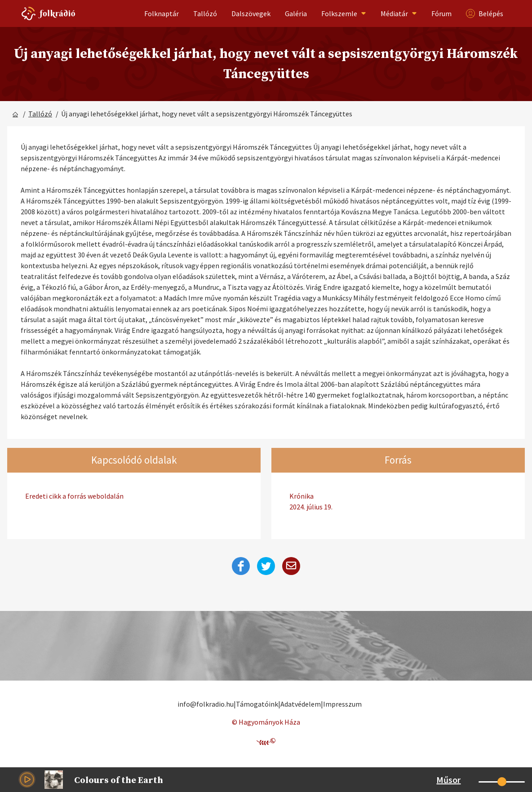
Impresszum (342, 704)
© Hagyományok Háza (266, 722)
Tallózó (205, 13)
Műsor (448, 780)
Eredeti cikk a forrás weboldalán (74, 496)
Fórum (441, 13)
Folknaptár (162, 13)
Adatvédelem (301, 704)
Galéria (296, 13)
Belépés (485, 13)
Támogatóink (257, 704)
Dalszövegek (251, 13)
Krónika (398, 502)
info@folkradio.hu (206, 704)
